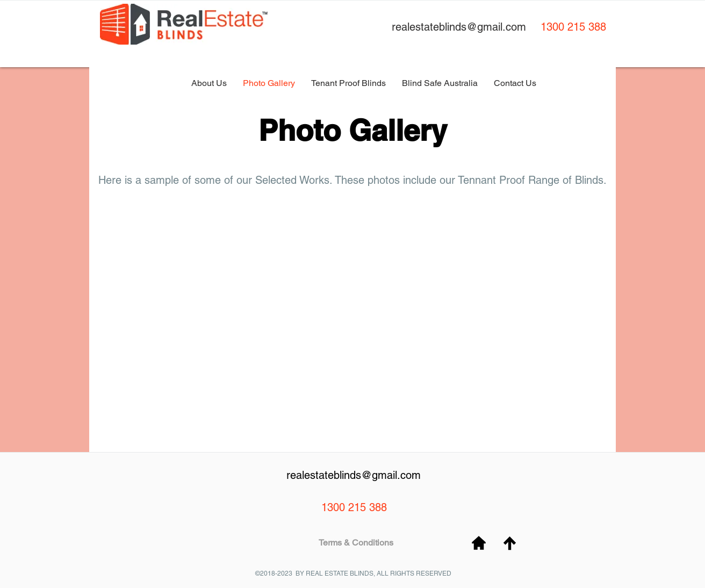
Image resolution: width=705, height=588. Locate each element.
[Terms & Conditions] (356, 543)
